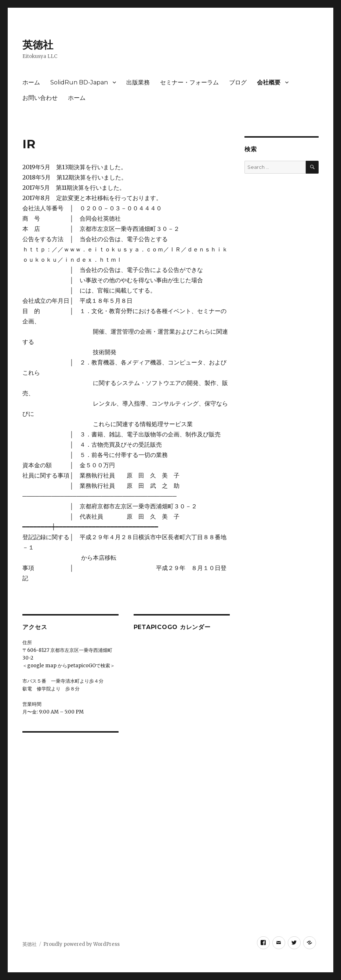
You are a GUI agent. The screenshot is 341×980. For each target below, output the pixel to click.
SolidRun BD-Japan (79, 82)
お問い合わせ (40, 98)
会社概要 (269, 82)
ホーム (31, 82)
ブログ (238, 82)
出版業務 (138, 82)
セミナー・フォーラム (189, 82)
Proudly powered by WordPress (81, 944)
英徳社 (38, 45)
